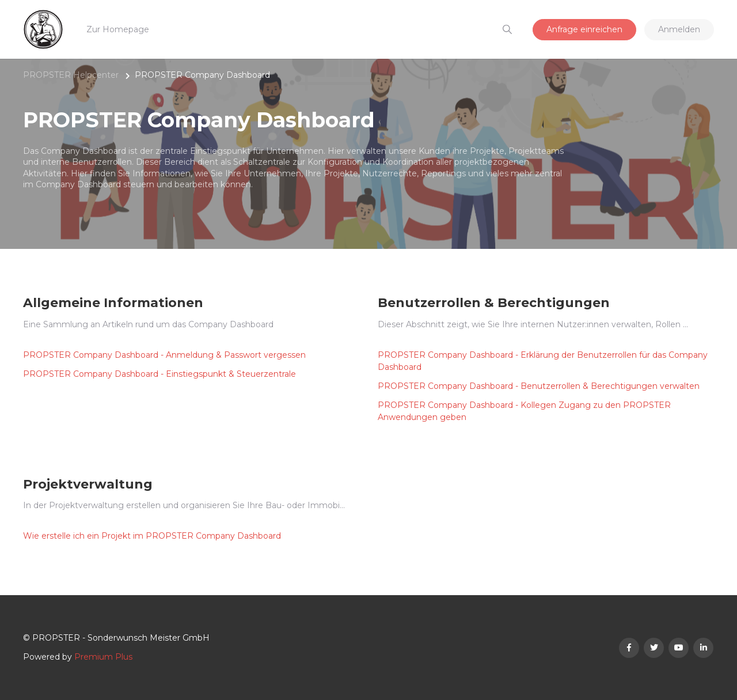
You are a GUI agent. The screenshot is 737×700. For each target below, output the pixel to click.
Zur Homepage (118, 29)
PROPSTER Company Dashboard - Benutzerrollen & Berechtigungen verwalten (539, 386)
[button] (507, 30)
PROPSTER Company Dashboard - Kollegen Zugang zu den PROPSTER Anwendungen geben (524, 411)
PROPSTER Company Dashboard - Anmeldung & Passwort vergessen (164, 355)
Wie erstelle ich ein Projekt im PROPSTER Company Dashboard (152, 536)
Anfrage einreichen (584, 29)
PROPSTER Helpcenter (71, 75)
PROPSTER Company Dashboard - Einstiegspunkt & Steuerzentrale (159, 374)
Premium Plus (103, 657)
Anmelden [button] (679, 29)
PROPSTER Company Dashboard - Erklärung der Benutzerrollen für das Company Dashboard (543, 361)
